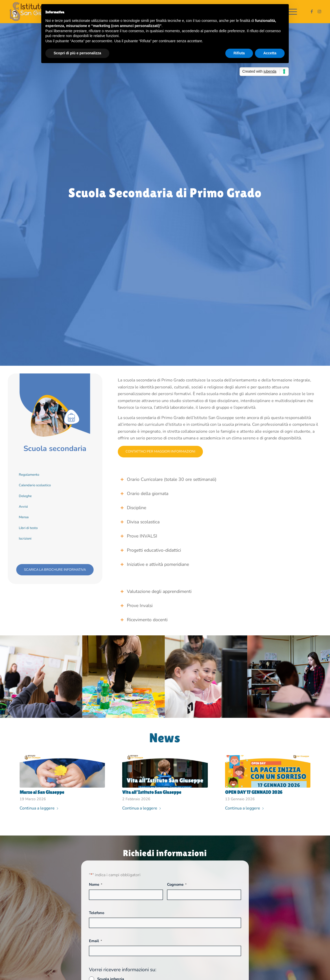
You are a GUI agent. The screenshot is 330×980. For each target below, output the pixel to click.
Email (96, 941)
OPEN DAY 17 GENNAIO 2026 (254, 792)
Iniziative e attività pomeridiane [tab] (155, 564)
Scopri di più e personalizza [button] (77, 53)
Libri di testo (28, 528)
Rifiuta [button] (239, 53)
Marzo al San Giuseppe (42, 792)
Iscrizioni (25, 539)
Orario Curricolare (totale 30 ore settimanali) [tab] (168, 479)
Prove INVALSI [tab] (139, 536)
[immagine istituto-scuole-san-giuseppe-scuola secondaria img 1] (41, 677)
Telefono (97, 913)
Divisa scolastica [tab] (140, 522)
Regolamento (29, 475)
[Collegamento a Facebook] (312, 11)
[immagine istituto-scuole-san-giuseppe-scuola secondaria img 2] (124, 677)
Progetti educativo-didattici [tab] (151, 550)
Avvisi (23, 507)
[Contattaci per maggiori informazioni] (160, 452)
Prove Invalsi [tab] (137, 606)
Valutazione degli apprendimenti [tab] (156, 591)
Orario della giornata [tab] (144, 493)
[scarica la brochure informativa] (55, 570)
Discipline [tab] (133, 508)
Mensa (24, 517)
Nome (96, 885)
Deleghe (25, 496)
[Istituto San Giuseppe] (35, 12)
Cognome (177, 885)
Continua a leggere (39, 808)
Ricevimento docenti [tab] (144, 620)
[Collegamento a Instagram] (319, 11)
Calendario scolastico (35, 485)
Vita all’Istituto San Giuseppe (152, 792)
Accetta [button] (270, 53)
